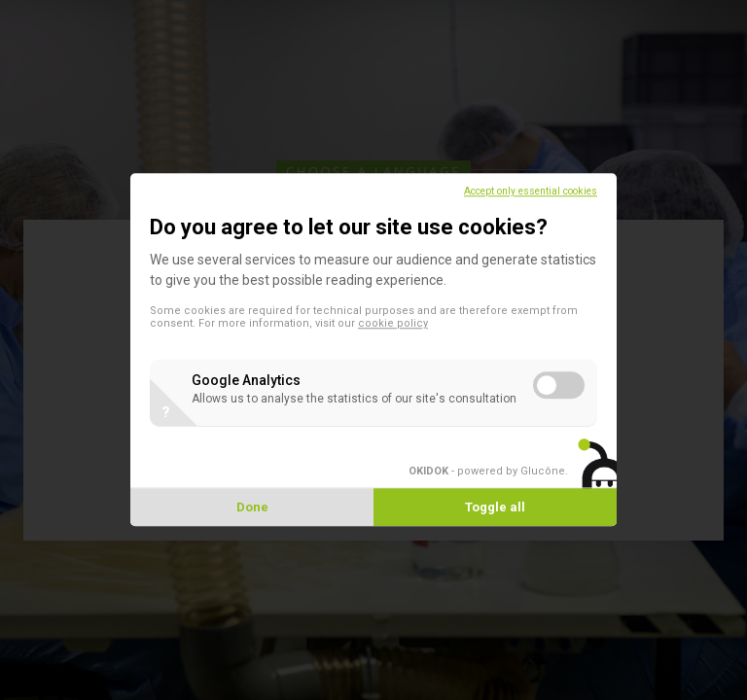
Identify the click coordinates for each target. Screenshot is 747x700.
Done (252, 508)
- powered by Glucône (487, 472)
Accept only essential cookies (531, 191)
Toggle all (495, 508)
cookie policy (393, 323)
